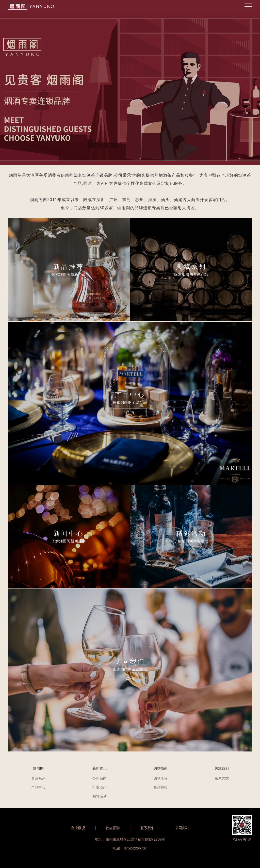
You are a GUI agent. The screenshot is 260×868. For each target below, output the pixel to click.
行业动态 (100, 787)
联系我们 (148, 828)
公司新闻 (100, 778)
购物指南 (160, 768)
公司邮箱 (182, 828)
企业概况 (78, 828)
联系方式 (222, 778)
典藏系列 (38, 778)
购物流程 (160, 778)
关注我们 (222, 768)
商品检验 (160, 787)
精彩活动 (100, 796)
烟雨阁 (38, 768)
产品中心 (38, 787)
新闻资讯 (100, 768)
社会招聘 (113, 828)
